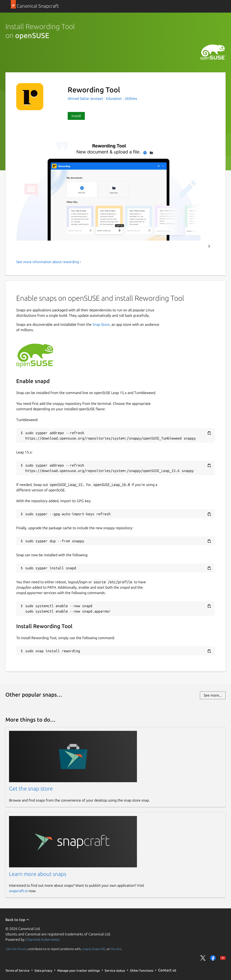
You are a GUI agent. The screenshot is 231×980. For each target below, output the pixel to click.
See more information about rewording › (49, 262)
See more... (213, 695)
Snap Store (101, 324)
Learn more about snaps (38, 874)
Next (209, 246)
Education (114, 98)
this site (116, 949)
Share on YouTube (223, 958)
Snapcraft (99, 949)
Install (76, 116)
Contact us (167, 970)
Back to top (17, 920)
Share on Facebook (213, 958)
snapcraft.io (18, 891)
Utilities (131, 98)
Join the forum (16, 949)
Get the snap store (31, 789)
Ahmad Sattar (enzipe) (86, 98)
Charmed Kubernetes (43, 939)
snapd (86, 949)
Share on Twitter (203, 958)
